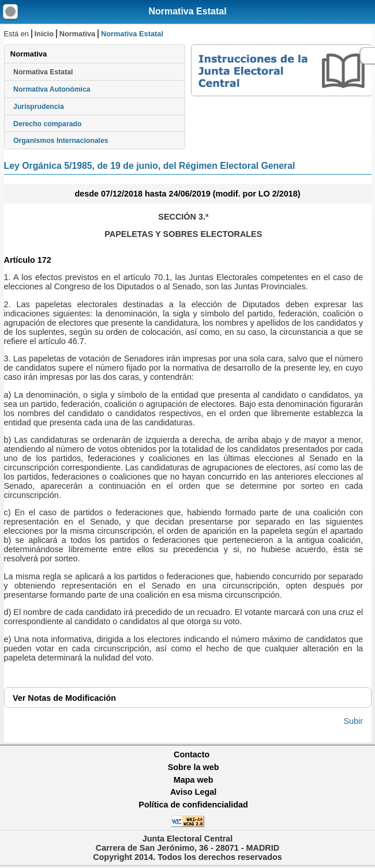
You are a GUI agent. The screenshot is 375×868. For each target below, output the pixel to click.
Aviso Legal (193, 792)
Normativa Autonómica (52, 89)
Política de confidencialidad (193, 805)
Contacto (192, 754)
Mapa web (194, 780)
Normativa (78, 34)
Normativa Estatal (187, 11)
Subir (354, 721)
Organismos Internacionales (61, 141)
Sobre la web (194, 767)
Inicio (44, 34)
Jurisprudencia (39, 107)
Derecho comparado (47, 124)
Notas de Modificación (64, 698)
